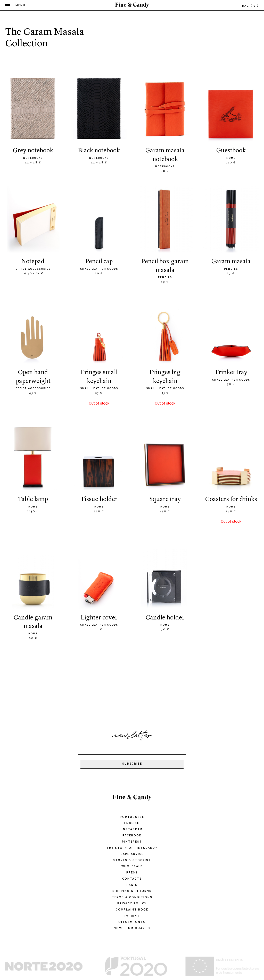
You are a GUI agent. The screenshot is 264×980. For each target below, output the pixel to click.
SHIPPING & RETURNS (132, 891)
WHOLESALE (132, 867)
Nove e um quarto (132, 929)
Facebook (132, 836)
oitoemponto (132, 922)
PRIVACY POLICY (132, 904)
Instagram (132, 830)
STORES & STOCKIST (132, 861)
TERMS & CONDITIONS (132, 898)
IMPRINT (132, 916)
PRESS (132, 873)
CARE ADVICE (132, 854)
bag (250, 6)
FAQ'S (132, 885)
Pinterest (132, 842)
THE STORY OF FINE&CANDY (132, 848)
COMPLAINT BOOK (132, 910)
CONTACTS (132, 879)
